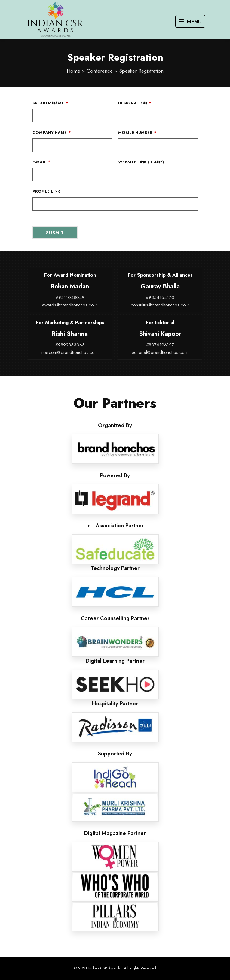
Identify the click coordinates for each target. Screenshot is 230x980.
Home (74, 71)
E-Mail (41, 162)
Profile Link (46, 191)
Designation (134, 103)
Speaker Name (50, 103)
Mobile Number (137, 133)
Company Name (51, 133)
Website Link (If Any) (141, 162)
